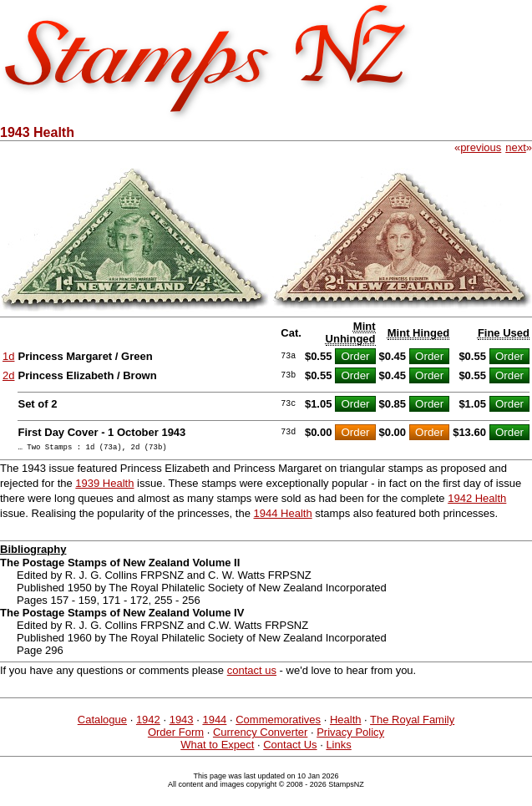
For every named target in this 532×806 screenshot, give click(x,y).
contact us (252, 673)
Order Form (176, 735)
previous (481, 147)
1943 (182, 722)
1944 (214, 722)
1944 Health (283, 516)
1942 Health (477, 501)
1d (8, 356)
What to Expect (217, 747)
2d (8, 375)
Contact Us (290, 747)
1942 (148, 722)
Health (346, 722)
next (516, 147)
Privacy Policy (350, 735)
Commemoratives (278, 722)
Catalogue (102, 722)
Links (338, 747)
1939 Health (104, 486)
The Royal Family (412, 722)
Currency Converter (260, 735)
